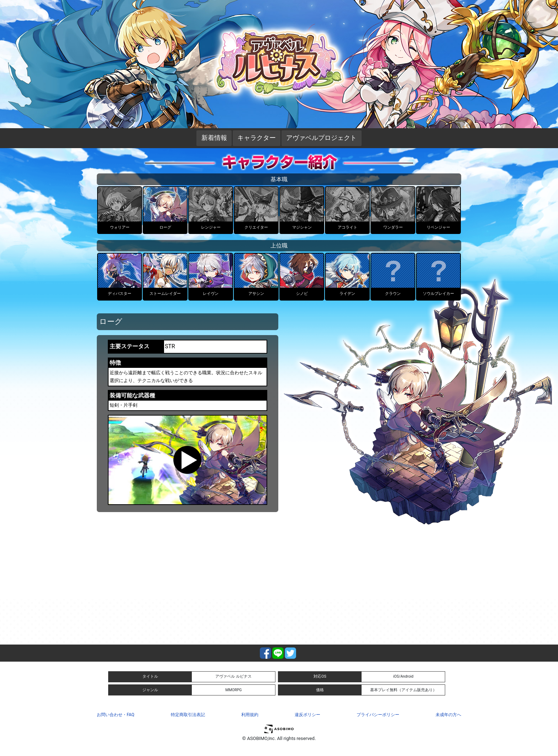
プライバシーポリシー (378, 715)
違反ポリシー (307, 715)
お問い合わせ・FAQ (115, 715)
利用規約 (250, 715)
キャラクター (257, 138)
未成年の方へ (448, 715)
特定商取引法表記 (188, 715)
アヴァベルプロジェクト (321, 138)
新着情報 (214, 138)
